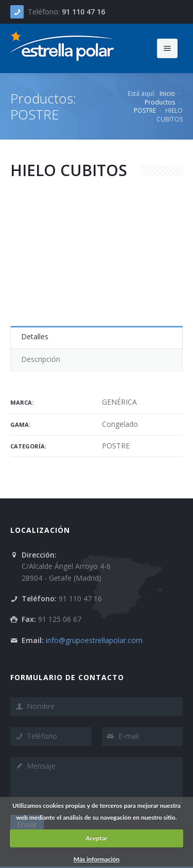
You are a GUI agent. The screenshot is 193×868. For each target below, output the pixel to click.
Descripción (41, 359)
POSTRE (145, 110)
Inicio (167, 93)
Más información (97, 859)
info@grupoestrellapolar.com (94, 640)
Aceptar (96, 838)
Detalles (35, 336)
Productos (160, 102)
